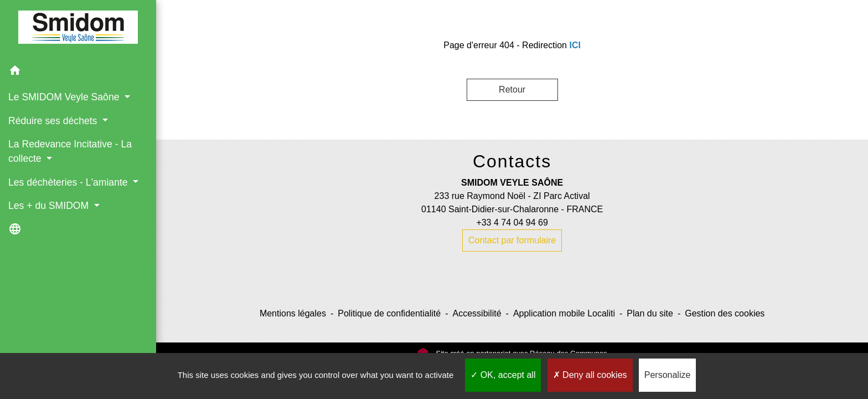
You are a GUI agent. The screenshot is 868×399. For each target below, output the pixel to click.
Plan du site (650, 313)
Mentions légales (293, 313)
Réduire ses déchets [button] (54, 121)
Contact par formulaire (512, 240)
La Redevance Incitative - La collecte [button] (70, 151)
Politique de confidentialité (389, 313)
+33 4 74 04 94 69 (512, 222)
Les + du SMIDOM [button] (50, 206)
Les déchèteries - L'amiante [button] (69, 182)
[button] (78, 72)
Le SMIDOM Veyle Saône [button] (65, 97)
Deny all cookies (590, 375)
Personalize (668, 375)
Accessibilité (477, 313)
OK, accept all (503, 375)
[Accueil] (78, 29)
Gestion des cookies (725, 313)
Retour (512, 89)
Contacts (512, 161)
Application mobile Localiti (564, 313)
